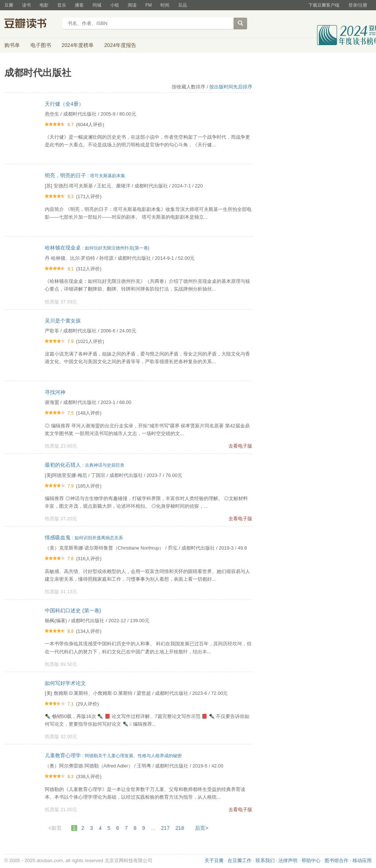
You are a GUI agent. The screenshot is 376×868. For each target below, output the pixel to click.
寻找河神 (55, 392)
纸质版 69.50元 (61, 664)
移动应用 (362, 860)
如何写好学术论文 (65, 683)
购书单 (12, 45)
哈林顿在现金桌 (97, 248)
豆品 (182, 5)
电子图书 (41, 45)
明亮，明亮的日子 (85, 175)
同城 (97, 5)
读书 (26, 5)
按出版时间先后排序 (231, 87)
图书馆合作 (337, 860)
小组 (115, 5)
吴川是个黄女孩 (63, 321)
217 (165, 828)
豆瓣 (9, 5)
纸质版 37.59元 (61, 302)
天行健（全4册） (64, 104)
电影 (44, 5)
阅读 (132, 5)
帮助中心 (311, 860)
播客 (79, 5)
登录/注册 (358, 5)
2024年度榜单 (78, 45)
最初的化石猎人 (85, 465)
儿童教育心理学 (113, 755)
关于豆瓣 (214, 860)
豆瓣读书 (31, 24)
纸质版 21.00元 (61, 809)
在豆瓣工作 (240, 860)
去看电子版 (240, 446)
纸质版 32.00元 (61, 736)
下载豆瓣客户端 (324, 5)
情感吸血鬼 (84, 537)
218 (180, 828)
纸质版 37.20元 (61, 519)
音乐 (62, 5)
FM (149, 5)
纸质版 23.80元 (61, 446)
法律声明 (288, 860)
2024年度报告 (120, 45)
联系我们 (265, 860)
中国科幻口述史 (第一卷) (73, 610)
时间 (165, 5)
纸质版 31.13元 (61, 592)
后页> (202, 828)
